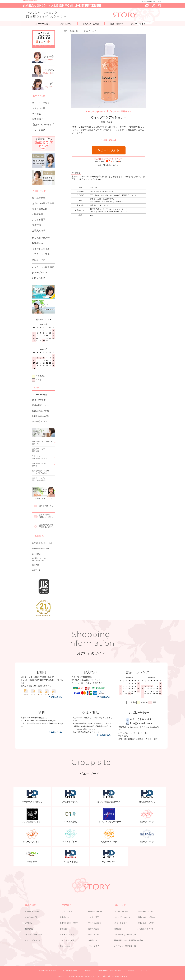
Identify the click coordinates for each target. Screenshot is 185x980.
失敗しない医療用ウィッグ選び (40, 457)
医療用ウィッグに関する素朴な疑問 (39, 479)
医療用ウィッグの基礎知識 (39, 450)
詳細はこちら (56, 732)
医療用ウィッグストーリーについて (42, 443)
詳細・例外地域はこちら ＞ (44, 46)
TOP (65, 31)
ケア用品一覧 (73, 31)
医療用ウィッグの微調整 (39, 465)
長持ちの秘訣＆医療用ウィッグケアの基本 (40, 472)
